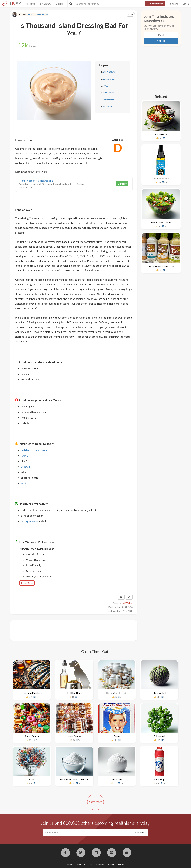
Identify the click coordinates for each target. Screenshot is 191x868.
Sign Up (174, 4)
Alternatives (109, 107)
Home (70, 864)
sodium (25, 483)
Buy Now (122, 184)
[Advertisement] (69, 630)
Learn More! (27, 583)
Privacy (111, 864)
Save (130, 14)
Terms (121, 864)
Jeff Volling (127, 603)
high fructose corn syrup (34, 450)
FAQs (106, 86)
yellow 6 (26, 467)
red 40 (25, 456)
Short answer (109, 72)
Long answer (109, 79)
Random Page (155, 4)
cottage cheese (29, 521)
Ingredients (108, 100)
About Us (30, 4)
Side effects (109, 93)
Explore (60, 4)
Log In (186, 4)
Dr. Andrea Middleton (38, 14)
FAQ (91, 864)
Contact (100, 864)
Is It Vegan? (45, 4)
